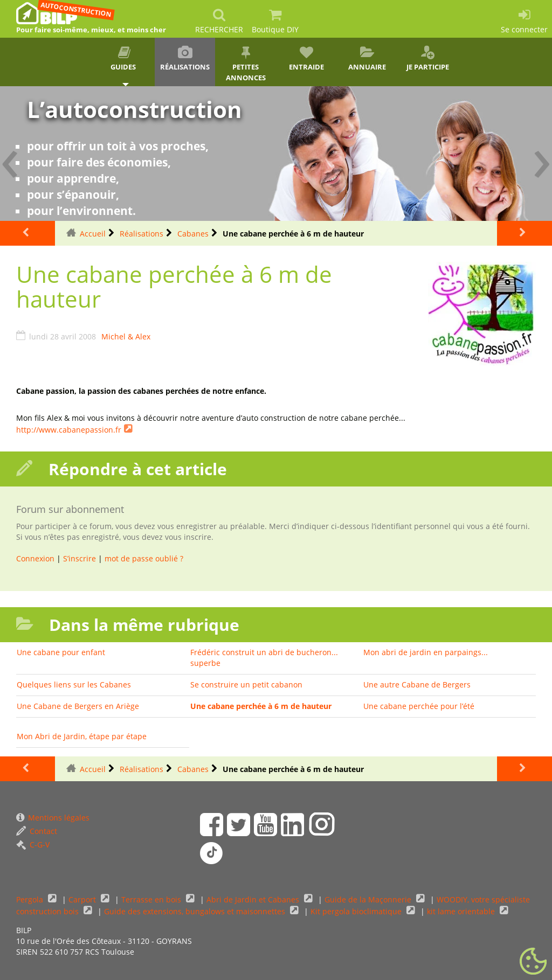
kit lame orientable (462, 911)
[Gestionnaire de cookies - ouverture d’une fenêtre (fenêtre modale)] (533, 962)
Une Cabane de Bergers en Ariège (78, 706)
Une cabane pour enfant (61, 652)
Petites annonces (246, 64)
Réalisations (185, 59)
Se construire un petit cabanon (246, 684)
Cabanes (193, 234)
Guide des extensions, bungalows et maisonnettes (196, 911)
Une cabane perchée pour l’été (419, 706)
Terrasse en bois (152, 899)
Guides (124, 59)
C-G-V (33, 845)
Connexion (35, 558)
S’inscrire (80, 558)
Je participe (428, 59)
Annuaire (367, 59)
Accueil (93, 234)
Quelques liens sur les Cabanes (74, 684)
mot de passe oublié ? (144, 558)
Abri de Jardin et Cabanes (254, 899)
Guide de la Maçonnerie (369, 899)
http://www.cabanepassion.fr (69, 430)
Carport (83, 899)
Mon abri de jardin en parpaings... (426, 652)
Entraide (306, 59)
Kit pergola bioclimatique (357, 911)
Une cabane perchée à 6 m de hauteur (261, 706)
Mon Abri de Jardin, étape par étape (82, 736)
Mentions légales (53, 818)
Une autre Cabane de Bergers (417, 684)
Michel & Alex (126, 336)
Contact (37, 831)
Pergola (31, 899)
